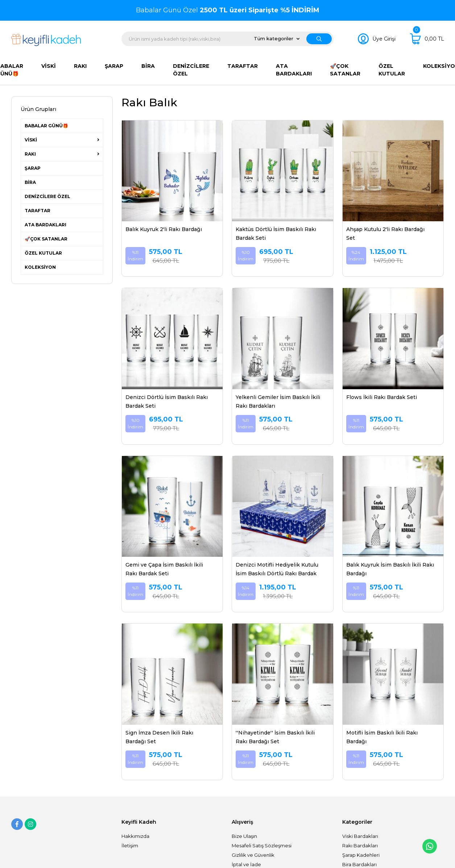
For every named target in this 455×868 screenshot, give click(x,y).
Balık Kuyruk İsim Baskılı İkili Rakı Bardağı (390, 569)
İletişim (130, 846)
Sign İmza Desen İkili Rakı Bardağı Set (159, 737)
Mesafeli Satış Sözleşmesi (262, 846)
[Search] (227, 39)
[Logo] (46, 40)
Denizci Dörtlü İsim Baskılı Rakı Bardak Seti (167, 402)
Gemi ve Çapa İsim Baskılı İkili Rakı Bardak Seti (164, 569)
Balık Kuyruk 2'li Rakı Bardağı (164, 229)
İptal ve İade (246, 864)
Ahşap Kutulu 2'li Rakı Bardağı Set (385, 234)
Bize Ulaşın (244, 836)
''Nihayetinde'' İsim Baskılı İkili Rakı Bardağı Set (275, 737)
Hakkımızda (135, 836)
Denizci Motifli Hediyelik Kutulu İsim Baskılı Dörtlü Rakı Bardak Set (277, 570)
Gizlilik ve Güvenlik (253, 855)
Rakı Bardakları (360, 846)
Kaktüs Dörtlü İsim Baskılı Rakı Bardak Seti (276, 234)
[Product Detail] (172, 124)
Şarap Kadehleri (361, 855)
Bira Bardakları (359, 864)
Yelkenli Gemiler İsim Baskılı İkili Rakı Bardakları (278, 402)
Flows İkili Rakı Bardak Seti (382, 397)
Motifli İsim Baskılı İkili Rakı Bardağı (382, 737)
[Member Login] (377, 39)
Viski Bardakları (360, 836)
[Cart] (427, 39)
